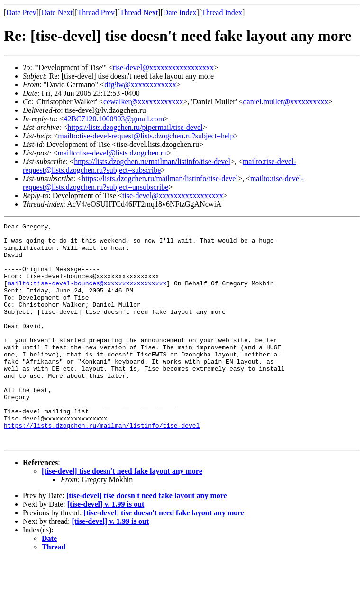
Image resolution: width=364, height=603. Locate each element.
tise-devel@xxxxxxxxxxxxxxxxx (163, 68)
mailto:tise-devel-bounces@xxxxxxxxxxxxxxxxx (87, 296)
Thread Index (222, 13)
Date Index (180, 13)
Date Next (57, 13)
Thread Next (139, 13)
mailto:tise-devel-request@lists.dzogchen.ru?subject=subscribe (159, 166)
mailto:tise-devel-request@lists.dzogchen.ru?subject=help (146, 136)
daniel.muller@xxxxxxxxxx (286, 102)
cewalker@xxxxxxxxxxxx (143, 102)
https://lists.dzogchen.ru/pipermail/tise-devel (135, 127)
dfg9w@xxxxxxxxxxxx (140, 85)
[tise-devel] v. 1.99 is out (106, 548)
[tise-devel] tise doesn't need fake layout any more (122, 515)
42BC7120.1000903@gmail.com (114, 119)
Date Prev (21, 13)
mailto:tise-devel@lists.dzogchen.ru (112, 153)
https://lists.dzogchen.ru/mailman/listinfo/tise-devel (152, 161)
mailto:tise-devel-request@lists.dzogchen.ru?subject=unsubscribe (163, 183)
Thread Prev (96, 13)
